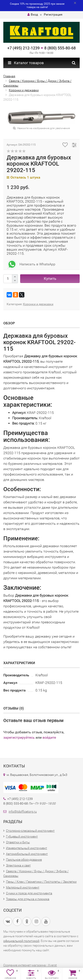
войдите (49, 737)
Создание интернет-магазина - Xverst (30, 965)
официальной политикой (21, 941)
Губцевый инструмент (22, 836)
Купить (50, 279)
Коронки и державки (38, 304)
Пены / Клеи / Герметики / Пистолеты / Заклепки (41, 882)
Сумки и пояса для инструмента (29, 893)
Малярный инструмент (23, 887)
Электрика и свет (18, 865)
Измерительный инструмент (27, 848)
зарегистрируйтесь (19, 737)
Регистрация (53, 14)
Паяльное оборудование (24, 860)
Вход (33, 14)
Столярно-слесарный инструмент (30, 831)
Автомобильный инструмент (27, 854)
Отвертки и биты (18, 842)
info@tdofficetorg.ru (23, 811)
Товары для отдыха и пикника (28, 899)
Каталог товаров (26, 63)
